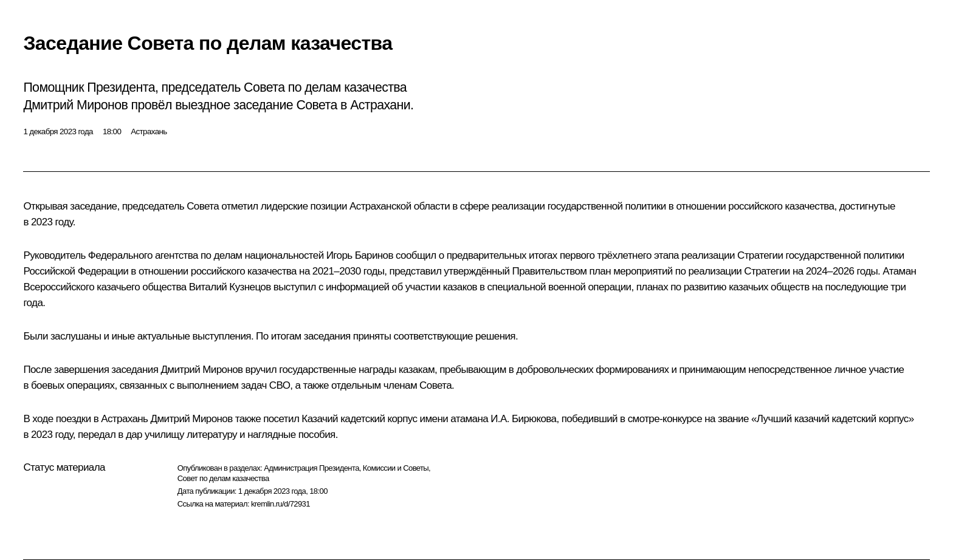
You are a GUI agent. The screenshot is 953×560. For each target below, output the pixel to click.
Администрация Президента (311, 468)
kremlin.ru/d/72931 (280, 504)
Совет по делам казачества (223, 478)
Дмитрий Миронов (201, 370)
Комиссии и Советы (396, 468)
